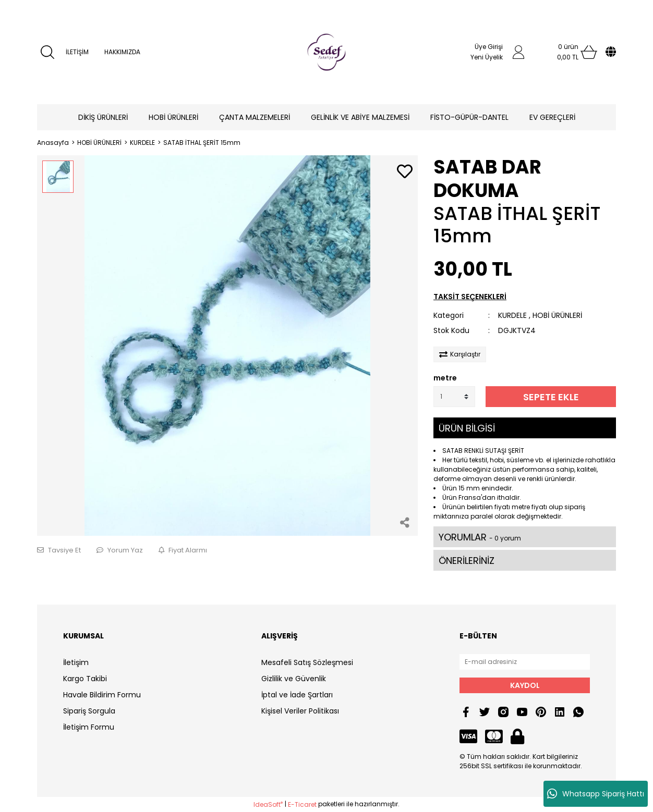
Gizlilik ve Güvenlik (294, 679)
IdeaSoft (268, 804)
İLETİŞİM (77, 52)
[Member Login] (518, 52)
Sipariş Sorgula (89, 711)
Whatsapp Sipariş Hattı (596, 794)
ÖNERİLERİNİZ (467, 561)
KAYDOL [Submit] (525, 685)
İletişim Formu (89, 727)
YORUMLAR (480, 537)
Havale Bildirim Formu (102, 695)
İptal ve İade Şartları (297, 695)
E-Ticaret (302, 804)
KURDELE (512, 315)
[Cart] (568, 52)
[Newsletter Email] (525, 662)
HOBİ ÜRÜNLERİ (557, 315)
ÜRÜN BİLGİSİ (467, 428)
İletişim (76, 662)
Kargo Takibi (85, 679)
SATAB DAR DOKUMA (487, 179)
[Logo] (326, 52)
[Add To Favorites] (405, 172)
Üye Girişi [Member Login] (489, 47)
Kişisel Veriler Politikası (300, 711)
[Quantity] (454, 397)
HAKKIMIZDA (122, 52)
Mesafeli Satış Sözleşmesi (307, 662)
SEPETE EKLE (551, 397)
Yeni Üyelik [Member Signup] (487, 57)
